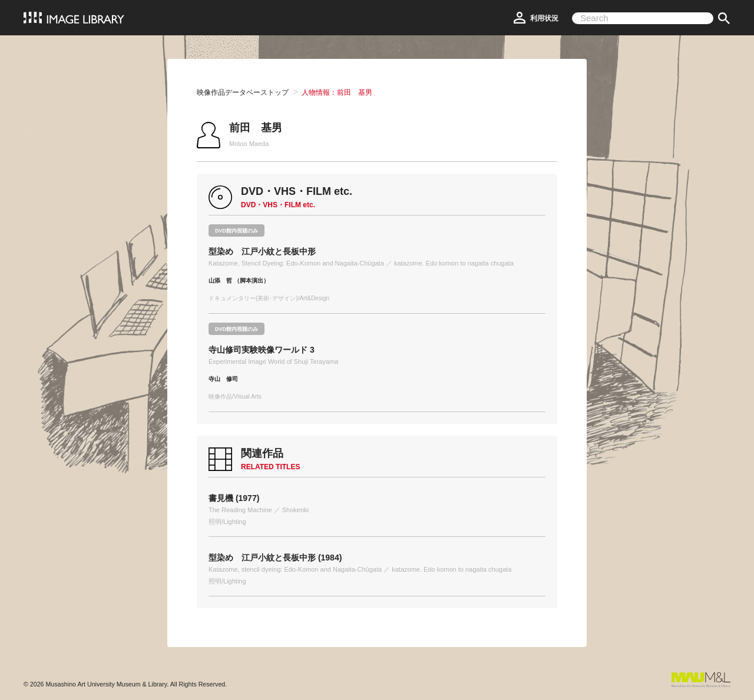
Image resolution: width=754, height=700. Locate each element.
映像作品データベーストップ (243, 92)
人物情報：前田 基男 (337, 92)
